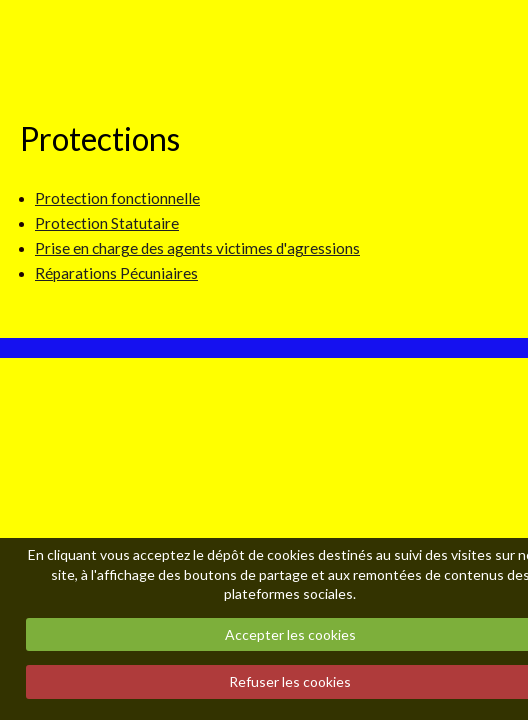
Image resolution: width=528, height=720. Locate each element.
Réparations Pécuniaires (116, 273)
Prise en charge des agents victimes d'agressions (197, 248)
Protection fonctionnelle (117, 198)
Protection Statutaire (107, 223)
